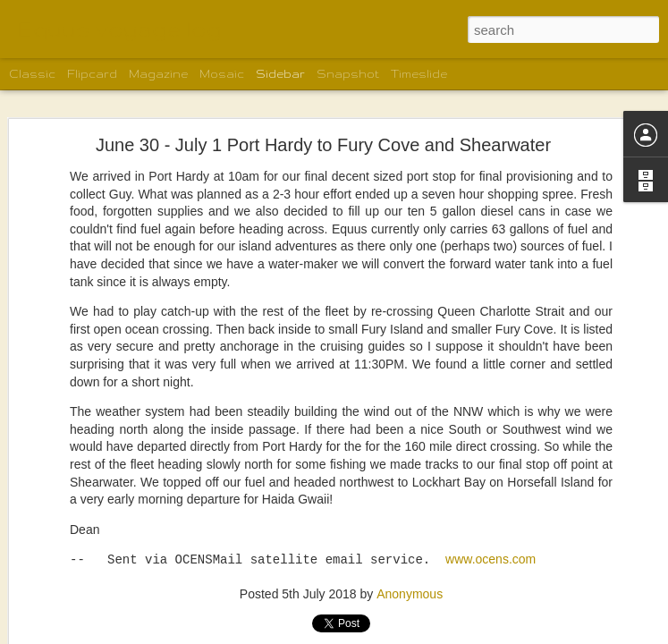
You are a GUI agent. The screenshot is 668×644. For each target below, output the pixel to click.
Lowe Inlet (68, 592)
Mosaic (222, 74)
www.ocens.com (490, 449)
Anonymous (410, 482)
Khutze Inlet (72, 552)
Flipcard (92, 74)
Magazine (158, 74)
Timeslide (419, 74)
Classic (32, 74)
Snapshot (348, 74)
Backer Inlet (72, 632)
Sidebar (280, 74)
